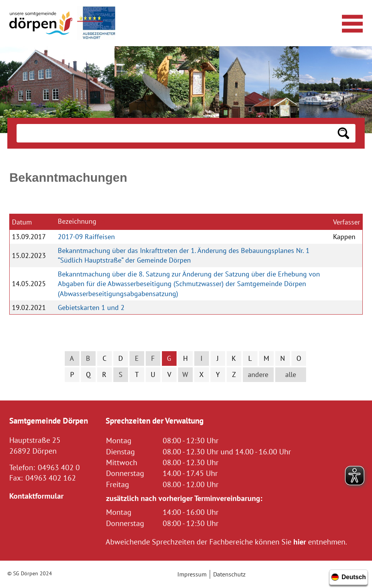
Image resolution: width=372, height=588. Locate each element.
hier (300, 542)
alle (291, 374)
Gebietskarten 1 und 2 (91, 307)
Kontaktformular (36, 496)
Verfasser (347, 222)
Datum (22, 222)
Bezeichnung (77, 221)
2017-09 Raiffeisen (86, 237)
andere (258, 374)
